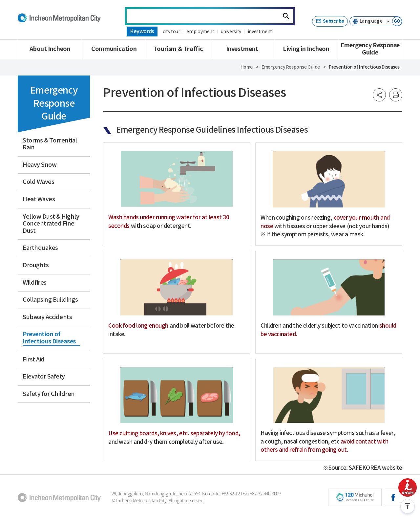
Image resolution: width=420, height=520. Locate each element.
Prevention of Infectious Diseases (364, 67)
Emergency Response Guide (291, 67)
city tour (171, 32)
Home (247, 67)
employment (200, 32)
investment (259, 32)
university (231, 32)
